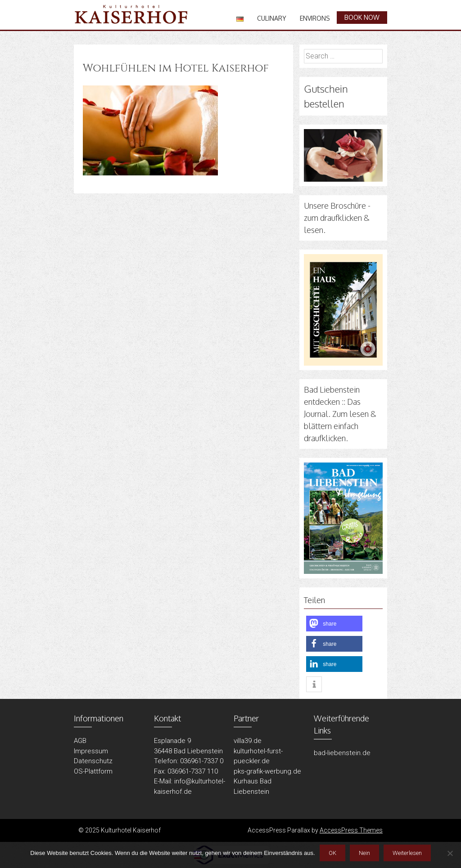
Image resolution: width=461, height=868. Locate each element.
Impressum (91, 751)
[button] (334, 624)
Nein (364, 853)
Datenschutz (93, 761)
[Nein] (450, 853)
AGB (80, 741)
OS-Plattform (93, 771)
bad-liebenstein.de (342, 753)
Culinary (272, 18)
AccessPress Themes (351, 830)
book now (362, 17)
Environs (315, 18)
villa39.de (248, 741)
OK (332, 853)
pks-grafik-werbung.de (267, 771)
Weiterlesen (407, 853)
